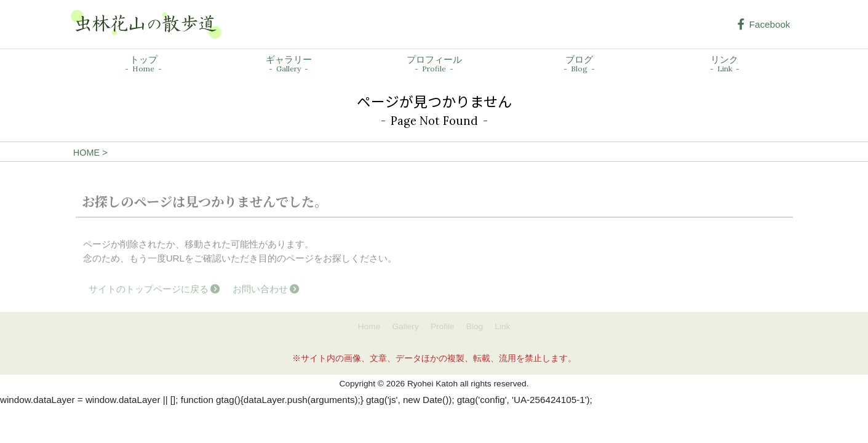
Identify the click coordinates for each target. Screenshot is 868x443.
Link (502, 326)
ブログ (579, 64)
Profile (443, 326)
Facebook (764, 24)
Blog (475, 326)
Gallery (405, 326)
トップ (143, 64)
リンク (725, 64)
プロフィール (434, 64)
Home (369, 326)
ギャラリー (289, 64)
